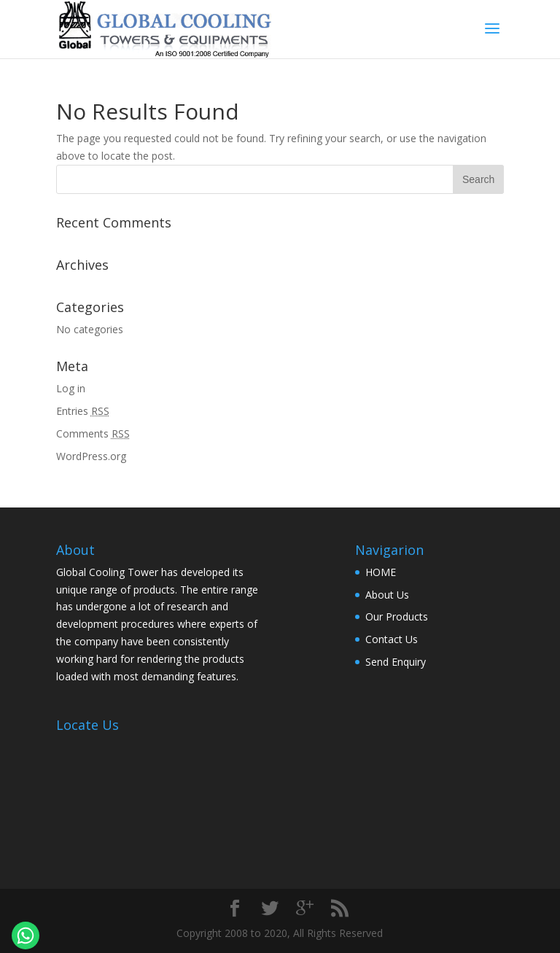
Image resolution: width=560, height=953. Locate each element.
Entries (83, 411)
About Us (387, 595)
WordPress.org (91, 456)
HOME (381, 572)
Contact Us (392, 639)
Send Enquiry (396, 662)
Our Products (397, 616)
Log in (71, 388)
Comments (93, 433)
